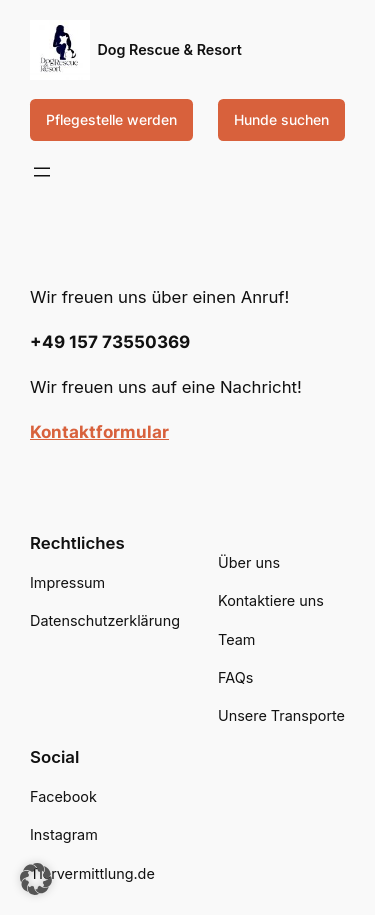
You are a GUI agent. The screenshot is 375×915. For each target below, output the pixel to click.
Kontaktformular (99, 432)
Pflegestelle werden (111, 119)
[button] (36, 879)
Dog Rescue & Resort (170, 49)
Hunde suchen (281, 119)
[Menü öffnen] (42, 172)
